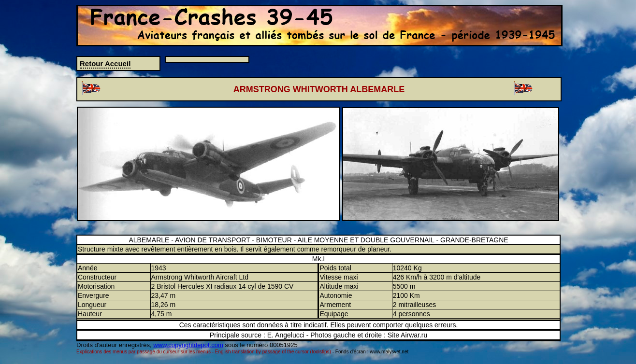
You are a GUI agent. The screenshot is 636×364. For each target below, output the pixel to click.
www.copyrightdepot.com (188, 345)
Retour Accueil (105, 63)
